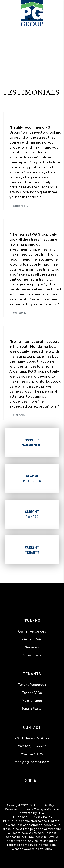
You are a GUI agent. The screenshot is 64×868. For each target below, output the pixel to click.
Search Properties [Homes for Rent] (32, 478)
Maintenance (32, 701)
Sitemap (22, 817)
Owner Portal (32, 655)
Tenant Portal (32, 708)
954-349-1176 (32, 754)
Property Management (32, 443)
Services (32, 647)
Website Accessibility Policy (32, 849)
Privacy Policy (42, 817)
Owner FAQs (32, 639)
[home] (32, 9)
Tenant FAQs (32, 693)
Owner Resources (32, 631)
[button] (5, 259)
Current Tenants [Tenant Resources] (32, 550)
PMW (41, 813)
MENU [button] (31, 19)
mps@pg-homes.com (32, 762)
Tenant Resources (32, 685)
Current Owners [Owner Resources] (32, 514)
